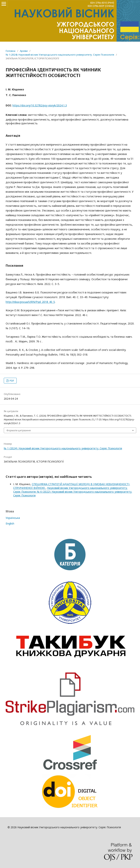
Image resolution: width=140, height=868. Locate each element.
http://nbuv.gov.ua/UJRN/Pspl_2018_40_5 (30, 302)
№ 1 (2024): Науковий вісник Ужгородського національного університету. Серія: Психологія (60, 55)
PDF (12, 381)
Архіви (24, 51)
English (10, 523)
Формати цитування (19, 430)
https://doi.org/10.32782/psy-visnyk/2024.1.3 (40, 105)
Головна (10, 51)
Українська (13, 518)
